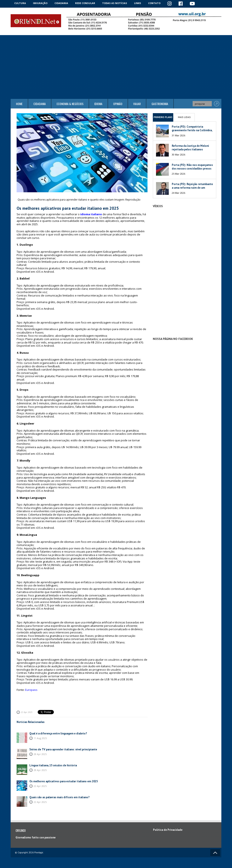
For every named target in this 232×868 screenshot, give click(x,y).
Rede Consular (85, 3)
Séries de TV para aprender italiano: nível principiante (63, 749)
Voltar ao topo (215, 853)
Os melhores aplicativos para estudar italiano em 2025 (64, 781)
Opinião (118, 104)
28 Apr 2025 (40, 754)
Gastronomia (160, 104)
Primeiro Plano (163, 117)
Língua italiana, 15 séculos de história (53, 765)
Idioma (98, 104)
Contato (154, 3)
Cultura (20, 3)
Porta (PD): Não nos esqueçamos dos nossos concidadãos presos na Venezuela (192, 169)
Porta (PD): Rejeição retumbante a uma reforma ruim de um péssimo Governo (192, 188)
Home (19, 104)
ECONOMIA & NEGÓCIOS (70, 104)
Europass (31, 690)
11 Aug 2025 (40, 738)
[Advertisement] (116, 67)
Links (138, 3)
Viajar (137, 104)
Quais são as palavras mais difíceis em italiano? (59, 797)
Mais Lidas (184, 117)
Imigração (40, 3)
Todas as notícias (115, 3)
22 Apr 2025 (27, 712)
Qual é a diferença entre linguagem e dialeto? (58, 733)
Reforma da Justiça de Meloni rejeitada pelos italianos (190, 148)
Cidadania (61, 3)
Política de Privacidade (168, 830)
